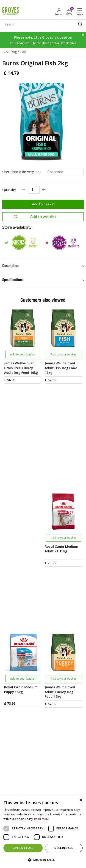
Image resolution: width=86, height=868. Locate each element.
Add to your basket (23, 354)
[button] (43, 860)
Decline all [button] (64, 848)
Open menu (81, 12)
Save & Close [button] (23, 848)
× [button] (81, 800)
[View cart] (69, 11)
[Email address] (43, 653)
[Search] (34, 24)
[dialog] (43, 832)
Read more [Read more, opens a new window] (42, 819)
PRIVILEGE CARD (43, 674)
